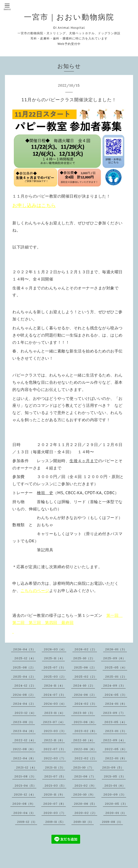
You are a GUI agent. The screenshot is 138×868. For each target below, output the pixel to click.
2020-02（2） (86, 813)
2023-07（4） (54, 722)
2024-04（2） (24, 704)
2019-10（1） (84, 822)
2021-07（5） (55, 776)
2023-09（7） (114, 713)
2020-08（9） (24, 804)
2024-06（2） (85, 695)
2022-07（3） (55, 749)
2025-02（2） (86, 677)
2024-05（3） (116, 695)
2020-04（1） (24, 813)
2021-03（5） (55, 785)
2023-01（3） (116, 731)
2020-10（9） (84, 794)
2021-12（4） (26, 767)
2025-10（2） (84, 658)
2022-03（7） (55, 758)
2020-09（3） (115, 794)
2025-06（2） (85, 667)
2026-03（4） (55, 649)
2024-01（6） (116, 704)
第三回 (35, 623)
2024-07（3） (55, 695)
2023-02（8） (86, 731)
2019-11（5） (55, 822)
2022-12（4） (25, 740)
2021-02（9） (85, 785)
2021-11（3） (55, 767)
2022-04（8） (24, 758)
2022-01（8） (116, 758)
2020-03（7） (55, 813)
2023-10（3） (84, 713)
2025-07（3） (55, 667)
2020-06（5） (85, 804)
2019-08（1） (112, 822)
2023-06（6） (85, 722)
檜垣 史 (45, 493)
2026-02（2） (86, 649)
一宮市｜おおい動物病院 (69, 17)
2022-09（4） (114, 740)
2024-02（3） (86, 704)
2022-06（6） (85, 749)
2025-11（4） (54, 658)
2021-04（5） (25, 785)
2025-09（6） (114, 658)
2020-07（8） (55, 804)
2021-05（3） (115, 776)
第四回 (51, 623)
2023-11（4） (55, 713)
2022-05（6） (116, 749)
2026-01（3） (116, 649)
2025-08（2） (24, 667)
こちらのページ (35, 590)
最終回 (68, 623)
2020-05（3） (116, 804)
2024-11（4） (54, 685)
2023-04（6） (24, 731)
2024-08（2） (24, 695)
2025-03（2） (55, 677)
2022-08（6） (24, 749)
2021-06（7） (85, 776)
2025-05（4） (116, 667)
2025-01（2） (116, 677)
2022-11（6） (54, 740)
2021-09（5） (113, 767)
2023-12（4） (25, 713)
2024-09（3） (114, 685)
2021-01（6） (115, 785)
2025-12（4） (25, 658)
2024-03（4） (55, 704)
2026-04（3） (24, 649)
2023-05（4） (116, 722)
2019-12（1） (27, 822)
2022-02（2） (86, 758)
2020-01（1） (116, 813)
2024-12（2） (25, 685)
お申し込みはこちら (34, 205)
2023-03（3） (55, 731)
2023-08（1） (24, 722)
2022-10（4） (84, 740)
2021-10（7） (84, 767)
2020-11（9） (54, 794)
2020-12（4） (25, 794)
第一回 (113, 615)
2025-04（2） (24, 677)
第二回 (19, 623)
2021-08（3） (25, 776)
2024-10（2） (84, 685)
